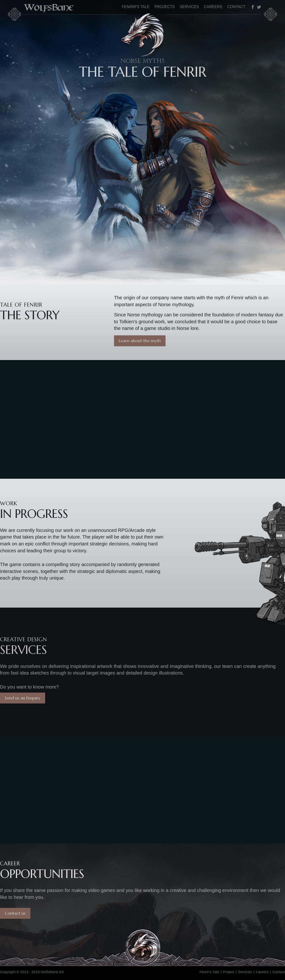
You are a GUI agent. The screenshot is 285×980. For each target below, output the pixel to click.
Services (189, 7)
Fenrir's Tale (136, 7)
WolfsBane (50, 7)
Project (229, 972)
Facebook (254, 7)
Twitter (259, 7)
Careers (213, 7)
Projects (165, 7)
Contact (236, 7)
